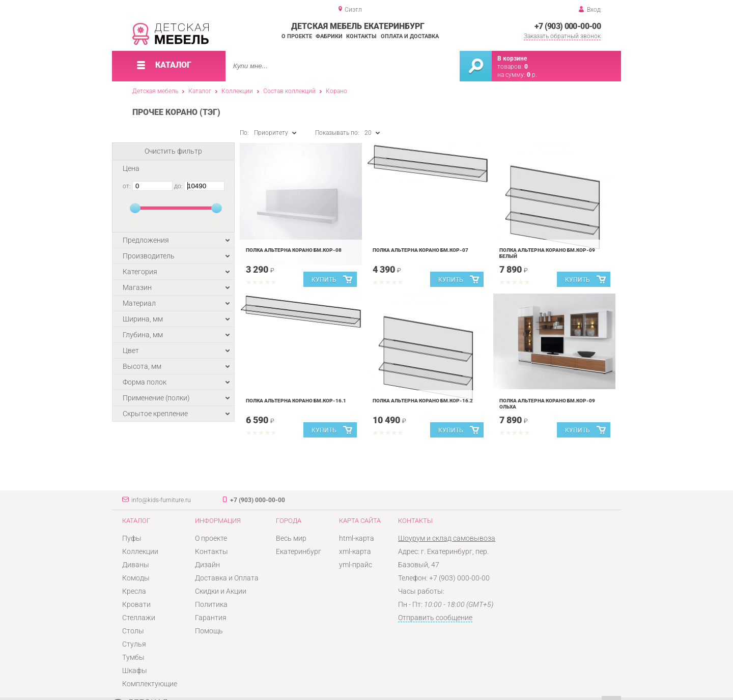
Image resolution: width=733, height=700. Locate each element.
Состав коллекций (289, 91)
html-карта (357, 538)
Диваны (136, 565)
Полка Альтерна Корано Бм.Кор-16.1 (296, 401)
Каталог (200, 91)
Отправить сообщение (435, 618)
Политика (211, 604)
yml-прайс (356, 565)
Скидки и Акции (221, 591)
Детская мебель (155, 91)
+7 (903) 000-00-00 (568, 26)
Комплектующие (150, 684)
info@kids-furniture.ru (161, 500)
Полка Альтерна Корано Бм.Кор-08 (294, 250)
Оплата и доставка (410, 36)
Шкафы (135, 670)
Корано (336, 91)
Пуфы (132, 538)
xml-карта (355, 551)
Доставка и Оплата (227, 578)
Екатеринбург (299, 551)
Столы (133, 631)
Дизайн (207, 565)
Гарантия (211, 618)
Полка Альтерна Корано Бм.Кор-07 (420, 250)
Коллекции (237, 91)
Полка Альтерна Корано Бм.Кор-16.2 (423, 401)
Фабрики (329, 36)
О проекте (297, 36)
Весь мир (291, 538)
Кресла (134, 591)
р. (532, 75)
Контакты (361, 36)
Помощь (209, 631)
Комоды (136, 578)
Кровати (136, 604)
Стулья (134, 644)
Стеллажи (139, 618)
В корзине (512, 59)
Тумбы (133, 657)
